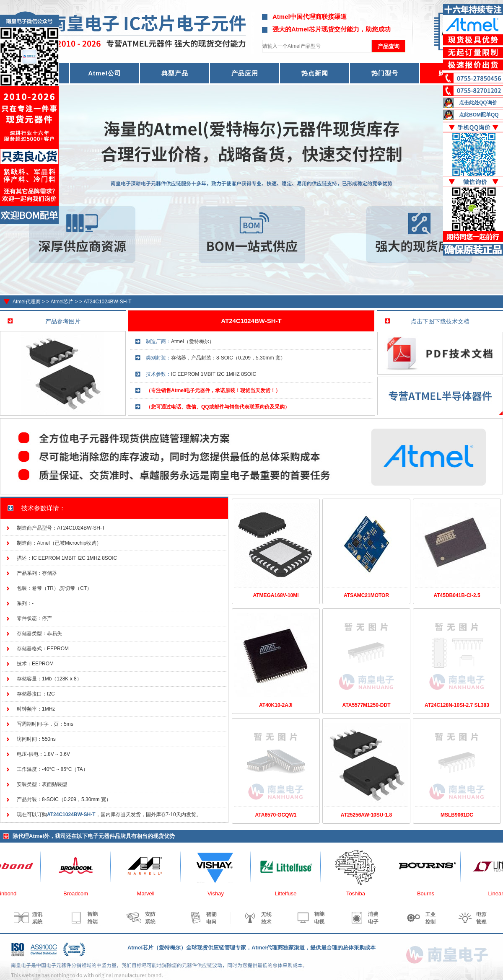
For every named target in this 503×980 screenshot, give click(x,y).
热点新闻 (315, 73)
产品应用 (245, 73)
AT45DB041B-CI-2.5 (457, 595)
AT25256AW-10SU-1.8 (366, 815)
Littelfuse (290, 893)
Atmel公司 (105, 73)
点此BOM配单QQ (479, 115)
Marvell (150, 893)
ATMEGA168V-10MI (276, 595)
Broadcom (80, 893)
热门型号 (385, 73)
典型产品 (175, 73)
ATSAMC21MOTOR (366, 595)
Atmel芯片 (62, 302)
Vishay (220, 893)
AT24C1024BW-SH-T (107, 302)
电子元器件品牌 (107, 836)
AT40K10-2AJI (276, 705)
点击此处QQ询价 (478, 103)
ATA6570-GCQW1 (276, 815)
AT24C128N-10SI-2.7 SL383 (457, 705)
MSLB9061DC (457, 815)
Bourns (430, 893)
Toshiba (360, 893)
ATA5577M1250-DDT (367, 705)
